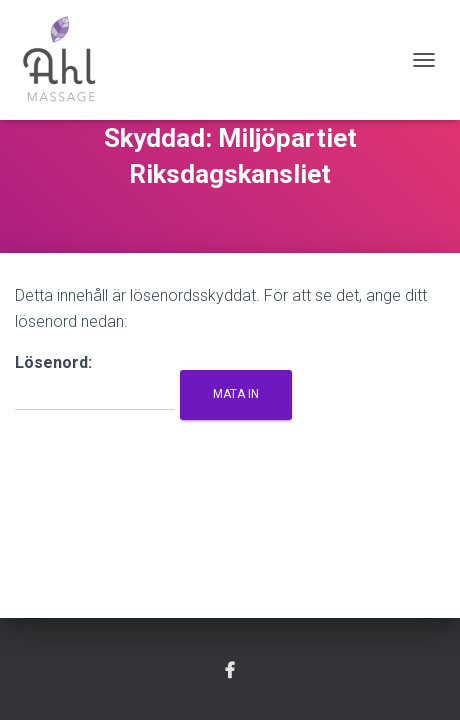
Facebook (230, 671)
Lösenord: (95, 382)
